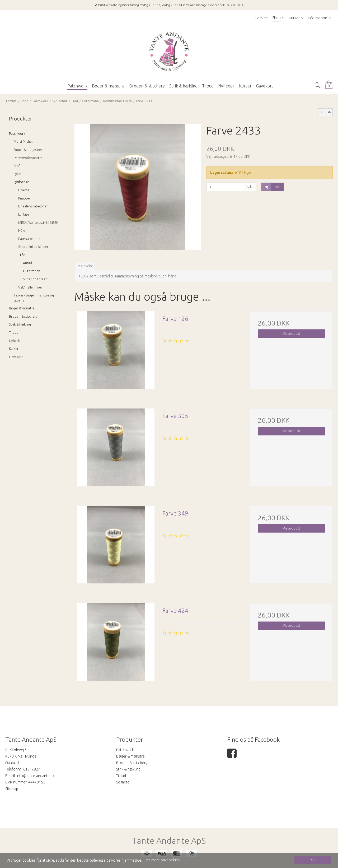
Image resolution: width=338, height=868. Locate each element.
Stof (17, 166)
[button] (322, 112)
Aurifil (27, 263)
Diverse (24, 190)
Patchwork (17, 134)
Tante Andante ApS (169, 841)
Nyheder (15, 341)
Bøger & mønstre (22, 308)
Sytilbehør (21, 182)
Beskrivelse (85, 266)
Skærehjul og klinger (33, 247)
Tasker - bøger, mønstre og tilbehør (34, 298)
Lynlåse (24, 214)
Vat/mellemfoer (30, 287)
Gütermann (32, 271)
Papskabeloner (29, 239)
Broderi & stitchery (23, 316)
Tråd (22, 255)
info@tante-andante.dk (35, 776)
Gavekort (16, 357)
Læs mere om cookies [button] (162, 860)
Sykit (17, 174)
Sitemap (12, 789)
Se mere (123, 782)
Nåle (22, 231)
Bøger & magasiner (28, 150)
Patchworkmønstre (28, 158)
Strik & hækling (20, 324)
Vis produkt (292, 334)
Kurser (14, 349)
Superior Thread (35, 279)
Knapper (25, 198)
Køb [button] (271, 187)
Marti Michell (24, 141)
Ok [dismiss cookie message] (313, 860)
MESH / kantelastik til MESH (38, 223)
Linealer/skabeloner (33, 206)
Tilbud (14, 333)
